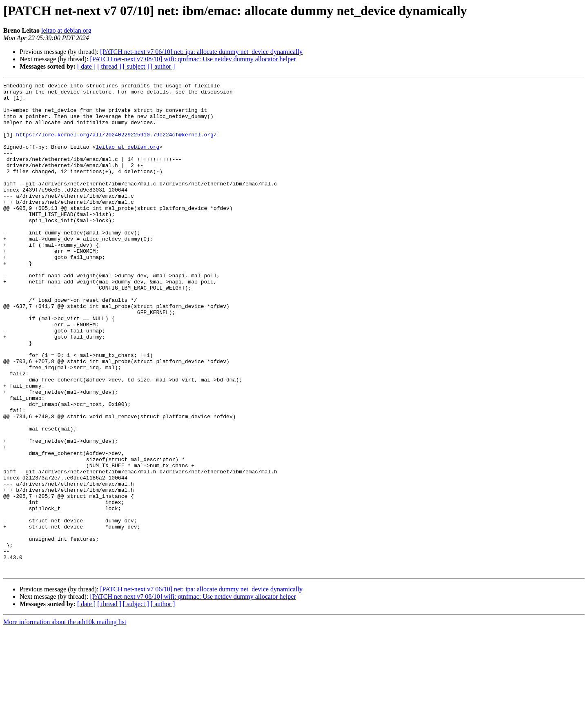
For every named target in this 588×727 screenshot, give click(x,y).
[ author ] (163, 66)
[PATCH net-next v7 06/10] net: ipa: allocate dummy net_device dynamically (201, 52)
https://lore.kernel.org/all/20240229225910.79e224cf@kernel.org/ (116, 145)
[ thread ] (109, 66)
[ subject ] (136, 66)
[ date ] (86, 66)
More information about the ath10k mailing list (65, 720)
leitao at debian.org (66, 30)
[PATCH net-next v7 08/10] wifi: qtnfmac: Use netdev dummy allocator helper (193, 59)
